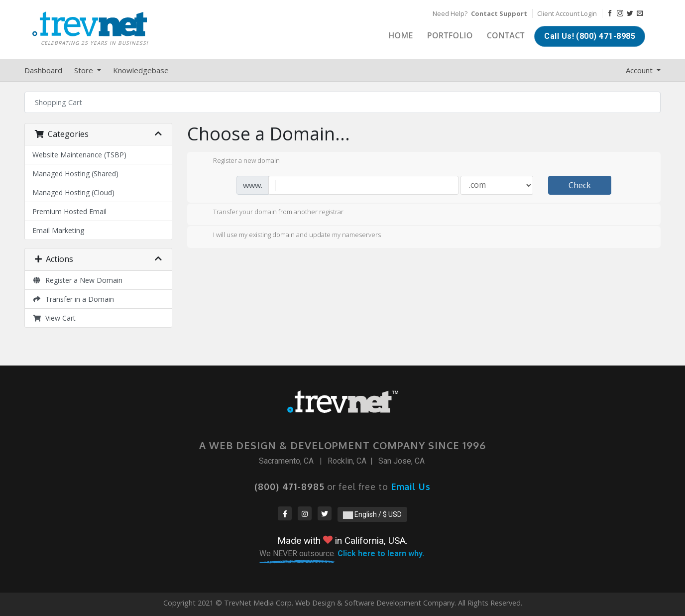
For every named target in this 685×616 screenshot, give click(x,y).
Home (401, 35)
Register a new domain (238, 161)
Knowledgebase (141, 70)
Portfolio (450, 35)
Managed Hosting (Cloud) (73, 192)
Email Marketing (58, 230)
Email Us (411, 487)
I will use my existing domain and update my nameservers (289, 236)
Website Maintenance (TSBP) (79, 155)
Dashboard (43, 70)
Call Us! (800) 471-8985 (590, 36)
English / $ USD (372, 515)
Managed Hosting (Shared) (75, 174)
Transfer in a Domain (73, 299)
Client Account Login (567, 13)
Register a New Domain (77, 280)
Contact (506, 35)
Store (85, 70)
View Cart (54, 318)
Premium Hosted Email (69, 211)
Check (580, 185)
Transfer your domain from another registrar (270, 213)
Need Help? (480, 13)
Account (640, 70)
